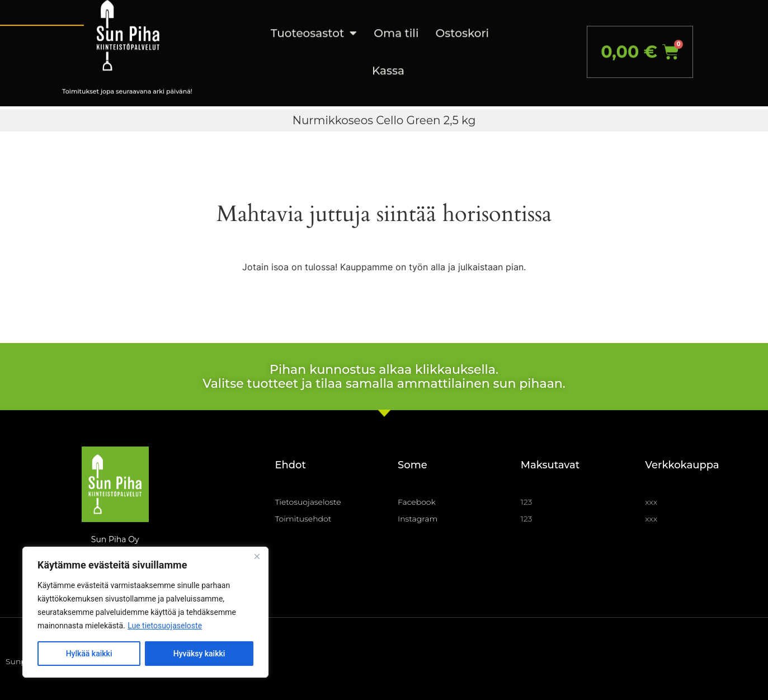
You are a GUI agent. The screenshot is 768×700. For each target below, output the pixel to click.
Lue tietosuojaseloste (165, 626)
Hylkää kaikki (89, 654)
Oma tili (396, 21)
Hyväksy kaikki (199, 654)
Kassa (388, 58)
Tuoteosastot (314, 21)
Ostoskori (463, 21)
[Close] (257, 556)
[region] (145, 612)
